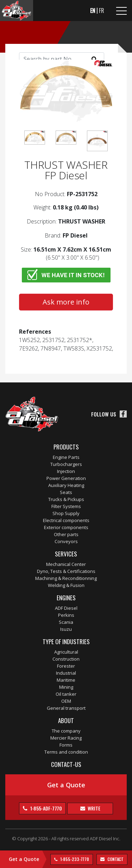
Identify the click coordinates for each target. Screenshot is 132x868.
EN (93, 11)
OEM (66, 701)
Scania (66, 622)
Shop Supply (66, 513)
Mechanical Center (66, 564)
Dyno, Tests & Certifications (66, 571)
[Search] (62, 59)
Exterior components (66, 527)
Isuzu (66, 629)
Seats (66, 492)
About (66, 720)
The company (66, 731)
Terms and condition (66, 752)
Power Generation (66, 478)
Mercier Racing (66, 738)
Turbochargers (66, 464)
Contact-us (66, 764)
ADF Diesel (66, 608)
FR (102, 11)
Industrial (66, 673)
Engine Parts (66, 457)
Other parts (66, 534)
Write (93, 808)
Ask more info (66, 302)
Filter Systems (66, 506)
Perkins (66, 615)
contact (115, 859)
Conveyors (66, 541)
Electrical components (66, 520)
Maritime (66, 680)
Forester (66, 666)
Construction (66, 659)
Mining (66, 687)
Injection (66, 471)
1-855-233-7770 (74, 859)
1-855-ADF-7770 (46, 808)
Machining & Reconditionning (66, 578)
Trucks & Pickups (66, 499)
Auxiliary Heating (66, 485)
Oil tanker (66, 694)
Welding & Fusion (66, 585)
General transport (66, 708)
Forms (66, 745)
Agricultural (66, 652)
